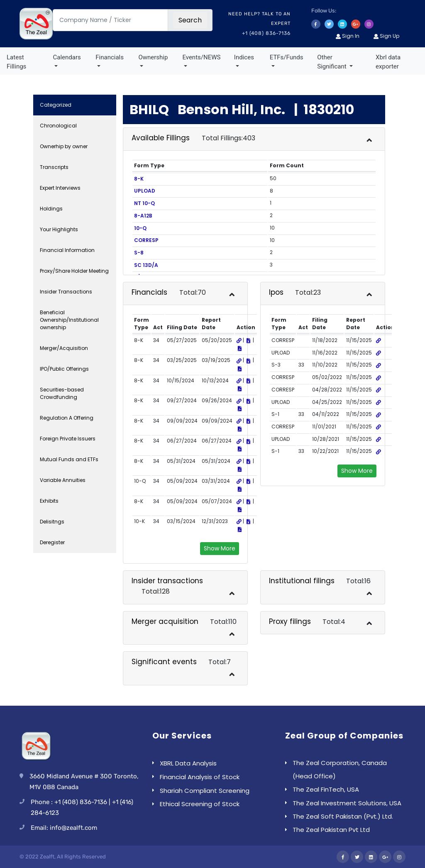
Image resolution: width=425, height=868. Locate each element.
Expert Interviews (60, 188)
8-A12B (143, 216)
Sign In (348, 36)
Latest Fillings (16, 62)
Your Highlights (59, 229)
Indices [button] (244, 57)
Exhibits (49, 501)
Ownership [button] (153, 57)
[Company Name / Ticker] (110, 20)
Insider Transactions (66, 292)
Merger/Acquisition (64, 348)
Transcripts (54, 167)
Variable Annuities (63, 480)
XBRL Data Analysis (188, 763)
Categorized (56, 105)
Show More (220, 548)
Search (190, 20)
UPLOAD (145, 191)
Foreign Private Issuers (68, 439)
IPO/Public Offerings (64, 369)
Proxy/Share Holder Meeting (74, 271)
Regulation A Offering (67, 418)
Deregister (52, 542)
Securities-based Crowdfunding (62, 393)
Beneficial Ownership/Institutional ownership (69, 320)
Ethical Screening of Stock (200, 804)
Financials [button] (110, 57)
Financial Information (67, 250)
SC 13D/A (146, 265)
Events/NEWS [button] (201, 57)
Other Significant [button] (332, 62)
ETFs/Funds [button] (287, 57)
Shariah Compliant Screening (205, 791)
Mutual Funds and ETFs (69, 459)
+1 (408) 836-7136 (266, 33)
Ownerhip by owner (64, 146)
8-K (139, 179)
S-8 (139, 253)
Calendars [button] (67, 57)
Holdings (51, 209)
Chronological (58, 126)
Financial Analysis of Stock (200, 777)
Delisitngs (52, 522)
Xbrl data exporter (388, 62)
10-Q (140, 228)
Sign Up (386, 36)
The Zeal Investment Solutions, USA (347, 803)
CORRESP (146, 240)
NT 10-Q (144, 203)
